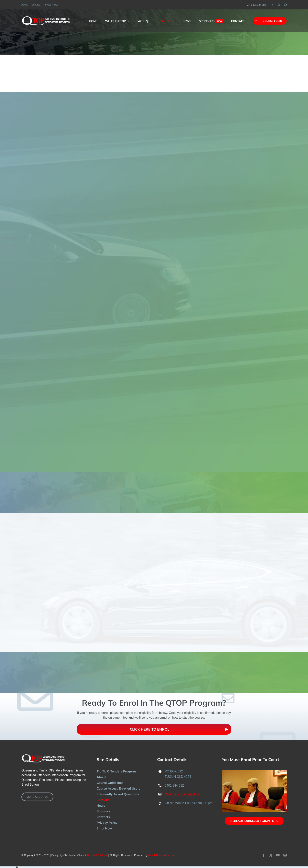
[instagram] (285, 5)
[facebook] (273, 5)
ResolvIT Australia (97, 855)
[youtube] (278, 855)
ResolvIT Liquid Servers (162, 855)
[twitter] (279, 5)
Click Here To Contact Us (182, 794)
